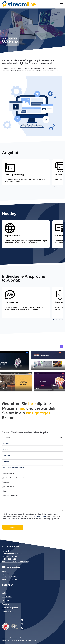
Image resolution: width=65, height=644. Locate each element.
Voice (4, 593)
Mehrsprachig (9, 473)
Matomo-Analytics (11, 496)
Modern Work (8, 611)
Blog (6, 491)
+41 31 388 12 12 (9, 559)
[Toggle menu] (61, 4)
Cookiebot (8, 482)
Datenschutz (14, 638)
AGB (20, 638)
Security (6, 604)
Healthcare (7, 597)
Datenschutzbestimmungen (37, 516)
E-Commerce (9, 487)
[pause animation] (61, 346)
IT (3, 589)
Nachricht (6, 501)
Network (6, 600)
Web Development (10, 608)
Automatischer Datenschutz (14, 478)
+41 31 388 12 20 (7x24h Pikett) (15, 562)
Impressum (5, 638)
